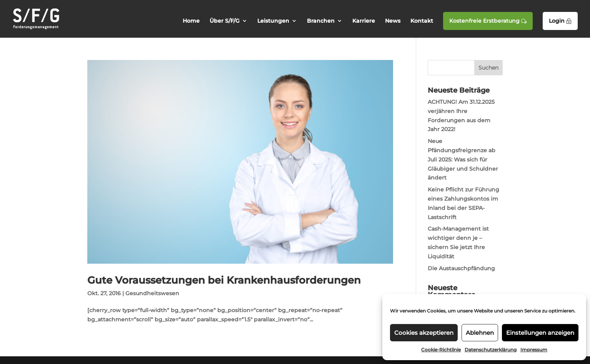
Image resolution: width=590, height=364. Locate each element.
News (393, 21)
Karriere (364, 21)
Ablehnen (480, 333)
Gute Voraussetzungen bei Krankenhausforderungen (224, 280)
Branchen (321, 21)
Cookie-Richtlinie (441, 350)
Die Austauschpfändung (461, 268)
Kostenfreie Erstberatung (488, 21)
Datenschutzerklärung (491, 350)
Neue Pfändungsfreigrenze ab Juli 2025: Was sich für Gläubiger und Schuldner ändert (463, 159)
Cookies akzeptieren (424, 333)
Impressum (534, 350)
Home (191, 21)
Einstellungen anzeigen (540, 333)
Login (560, 21)
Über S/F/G (225, 21)
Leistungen (273, 21)
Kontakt (422, 21)
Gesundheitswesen (152, 293)
